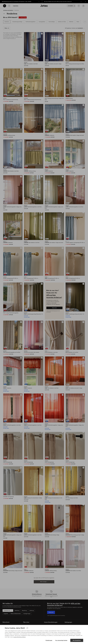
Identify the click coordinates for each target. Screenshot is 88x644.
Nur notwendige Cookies (61, 640)
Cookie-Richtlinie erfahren (19, 637)
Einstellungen (49, 640)
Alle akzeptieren (77, 640)
